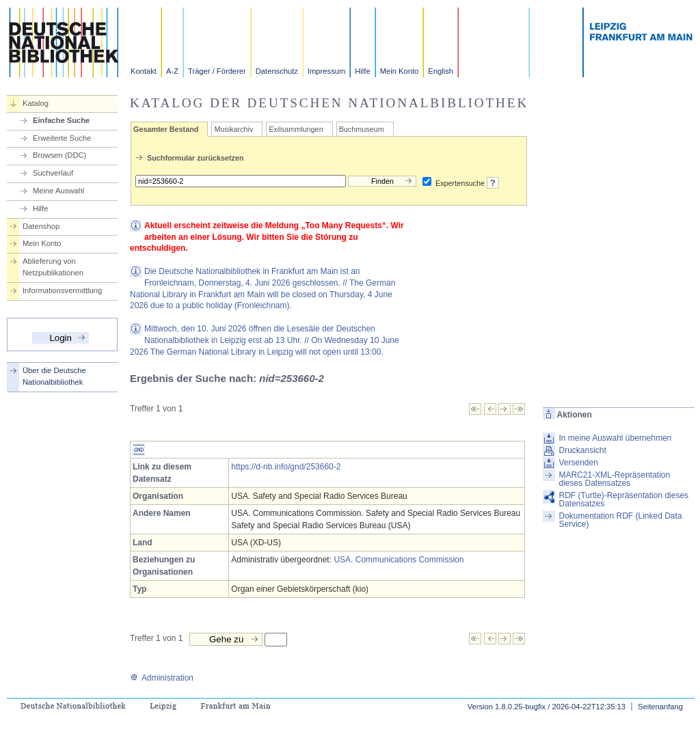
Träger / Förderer (217, 71)
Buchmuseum (362, 129)
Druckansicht (582, 450)
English (441, 71)
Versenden (578, 463)
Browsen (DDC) (59, 155)
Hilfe (362, 71)
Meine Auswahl (58, 191)
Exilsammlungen (296, 129)
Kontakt (144, 71)
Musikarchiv (233, 129)
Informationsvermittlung (62, 290)
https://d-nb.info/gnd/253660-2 (286, 467)
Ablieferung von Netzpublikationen (53, 267)
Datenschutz (277, 71)
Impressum (326, 71)
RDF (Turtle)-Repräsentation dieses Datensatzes (623, 500)
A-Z (172, 71)
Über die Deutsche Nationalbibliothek (54, 376)
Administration (162, 678)
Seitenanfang (660, 707)
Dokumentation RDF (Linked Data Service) (620, 520)
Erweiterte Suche (62, 138)
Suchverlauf (53, 173)
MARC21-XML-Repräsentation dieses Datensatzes (614, 479)
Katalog (36, 103)
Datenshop (41, 226)
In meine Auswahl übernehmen (615, 438)
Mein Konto (400, 71)
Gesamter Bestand (166, 129)
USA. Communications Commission (399, 560)
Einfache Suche (61, 120)
